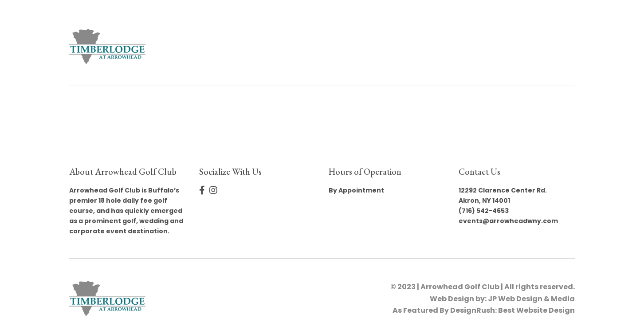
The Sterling (423, 46)
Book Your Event (293, 46)
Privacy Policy (534, 46)
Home (228, 46)
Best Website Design (536, 310)
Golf (476, 46)
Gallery (363, 46)
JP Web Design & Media (531, 299)
